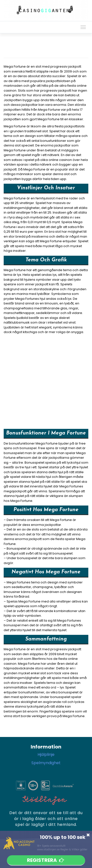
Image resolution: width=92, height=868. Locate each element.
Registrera (46, 860)
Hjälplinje (46, 754)
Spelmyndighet (46, 763)
